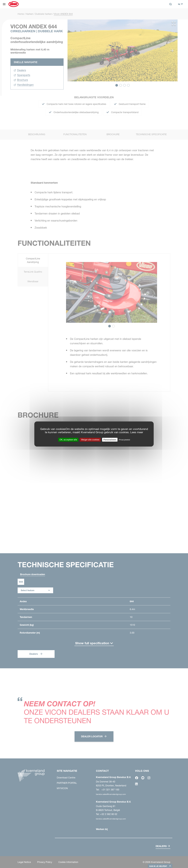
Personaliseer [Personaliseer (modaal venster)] (110, 440)
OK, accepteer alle (68, 440)
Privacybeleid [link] (124, 440)
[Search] (171, 4)
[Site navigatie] (4, 4)
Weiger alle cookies (90, 440)
